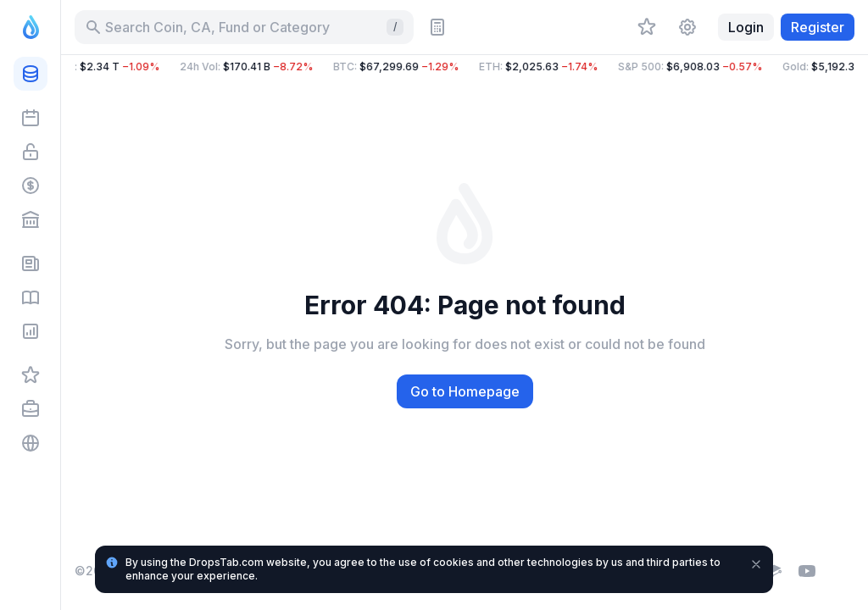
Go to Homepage (465, 391)
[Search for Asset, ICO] (244, 27)
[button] (465, 67)
